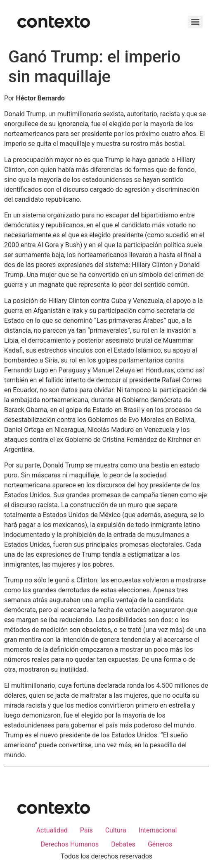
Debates (123, 844)
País (86, 830)
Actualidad (52, 830)
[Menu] (195, 22)
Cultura (116, 830)
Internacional (158, 830)
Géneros (160, 844)
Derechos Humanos (70, 844)
